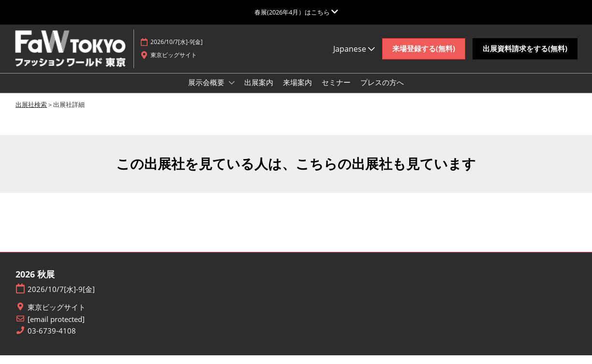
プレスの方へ (382, 91)
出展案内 (259, 91)
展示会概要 (207, 91)
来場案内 (297, 91)
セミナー (336, 91)
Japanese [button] (354, 53)
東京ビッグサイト (57, 316)
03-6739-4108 (52, 340)
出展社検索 (31, 113)
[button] (424, 54)
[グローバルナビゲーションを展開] (296, 12)
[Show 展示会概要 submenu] (232, 92)
